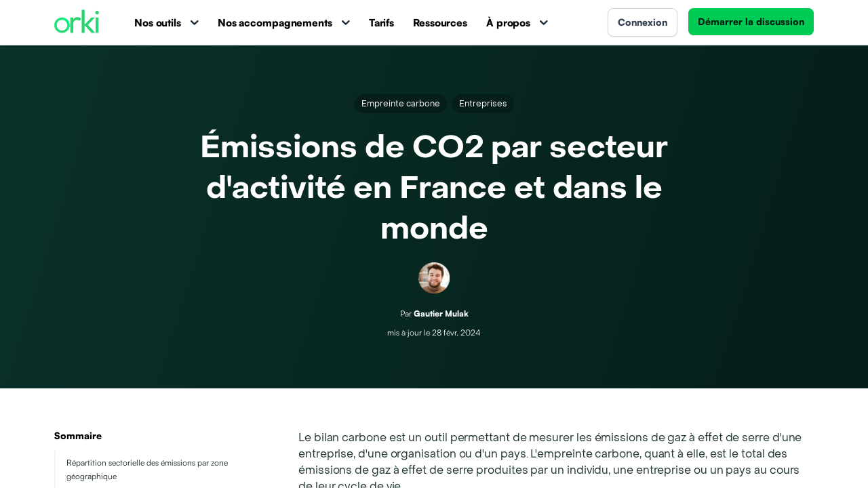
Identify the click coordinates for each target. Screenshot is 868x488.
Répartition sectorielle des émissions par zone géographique (147, 469)
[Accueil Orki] (77, 23)
